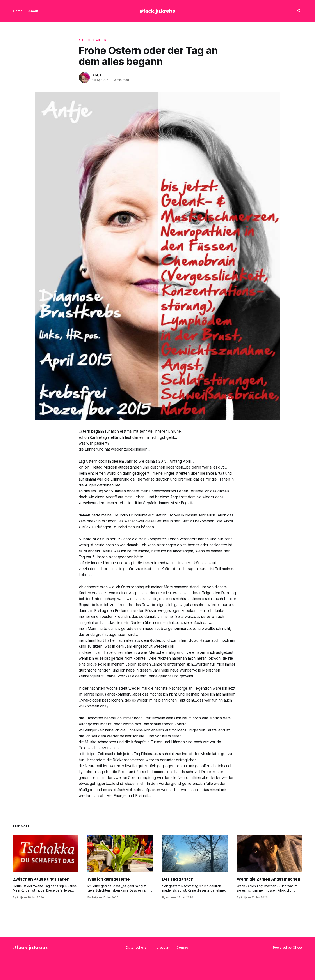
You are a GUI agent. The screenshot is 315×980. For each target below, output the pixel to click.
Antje (97, 75)
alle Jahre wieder (92, 40)
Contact (183, 947)
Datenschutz (136, 947)
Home (18, 11)
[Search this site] (299, 11)
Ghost (297, 947)
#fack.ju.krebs (157, 11)
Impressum (161, 947)
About (33, 11)
